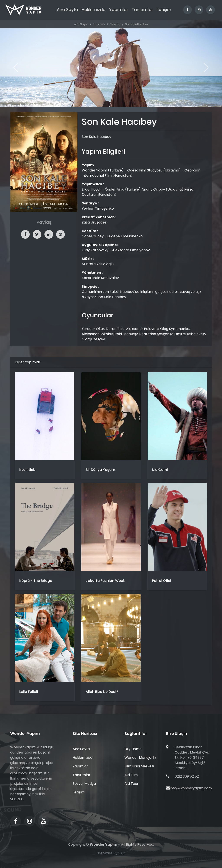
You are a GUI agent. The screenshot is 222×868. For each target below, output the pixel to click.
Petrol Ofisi (161, 581)
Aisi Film (131, 775)
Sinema (115, 24)
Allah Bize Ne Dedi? (102, 692)
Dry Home (133, 749)
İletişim (164, 10)
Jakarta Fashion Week (105, 581)
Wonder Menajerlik (140, 758)
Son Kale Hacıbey (137, 24)
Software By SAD (111, 853)
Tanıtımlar (142, 10)
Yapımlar (119, 10)
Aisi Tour (131, 784)
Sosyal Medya (84, 784)
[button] (206, 68)
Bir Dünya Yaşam (100, 470)
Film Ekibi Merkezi (139, 766)
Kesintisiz (27, 470)
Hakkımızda (94, 10)
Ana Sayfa (67, 10)
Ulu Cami (160, 470)
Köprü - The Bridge (36, 581)
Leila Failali (29, 692)
